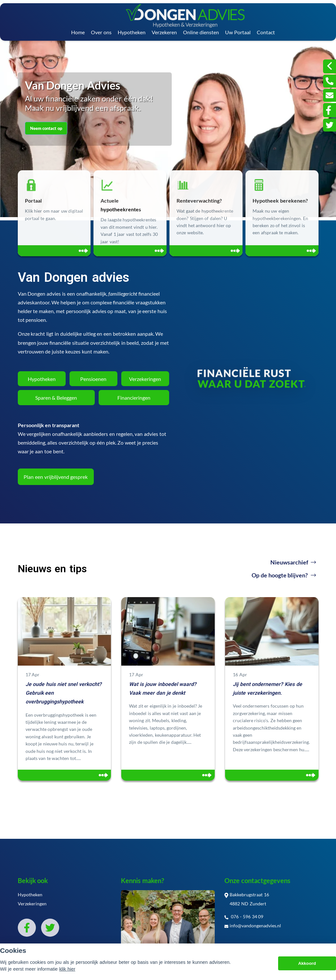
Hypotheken (132, 32)
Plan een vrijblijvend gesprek (56, 477)
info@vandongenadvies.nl (253, 926)
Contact (266, 32)
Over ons (101, 32)
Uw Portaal (238, 32)
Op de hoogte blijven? (284, 575)
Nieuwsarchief (293, 562)
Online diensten (201, 32)
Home (78, 32)
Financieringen (134, 398)
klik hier (67, 969)
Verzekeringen (145, 379)
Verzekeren (164, 32)
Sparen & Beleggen (56, 398)
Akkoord (307, 963)
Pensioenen (93, 379)
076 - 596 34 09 (244, 917)
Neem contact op (46, 128)
